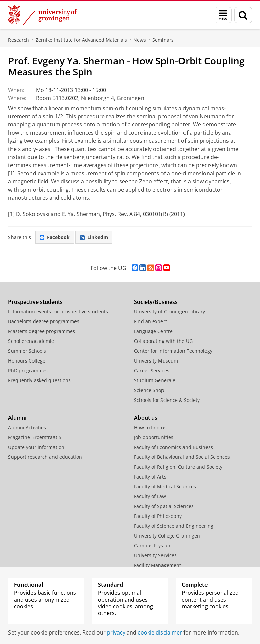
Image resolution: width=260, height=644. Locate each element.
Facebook (55, 237)
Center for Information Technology (173, 351)
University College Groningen (167, 536)
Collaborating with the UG (163, 341)
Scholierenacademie (31, 341)
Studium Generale (155, 380)
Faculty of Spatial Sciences (164, 506)
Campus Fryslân (152, 545)
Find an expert (150, 321)
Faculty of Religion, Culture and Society (178, 467)
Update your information (36, 447)
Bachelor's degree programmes (44, 321)
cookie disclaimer (160, 632)
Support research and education (45, 457)
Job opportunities (154, 437)
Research (19, 40)
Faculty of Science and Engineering (174, 526)
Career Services (152, 370)
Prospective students (35, 302)
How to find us (150, 427)
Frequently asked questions (39, 380)
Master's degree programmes (42, 331)
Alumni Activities (27, 427)
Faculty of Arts (150, 477)
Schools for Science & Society (167, 400)
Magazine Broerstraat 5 (35, 437)
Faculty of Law (150, 496)
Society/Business (156, 302)
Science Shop (149, 390)
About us (146, 418)
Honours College (27, 361)
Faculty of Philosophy (158, 516)
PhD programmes (28, 370)
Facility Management (158, 565)
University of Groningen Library (170, 311)
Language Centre (153, 331)
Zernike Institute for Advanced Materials (81, 40)
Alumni (17, 418)
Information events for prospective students (58, 311)
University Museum (156, 361)
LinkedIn (94, 237)
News (140, 40)
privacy (116, 632)
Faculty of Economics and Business (174, 447)
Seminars (163, 40)
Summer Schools (27, 351)
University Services (155, 555)
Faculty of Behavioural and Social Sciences (182, 457)
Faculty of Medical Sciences (165, 486)
